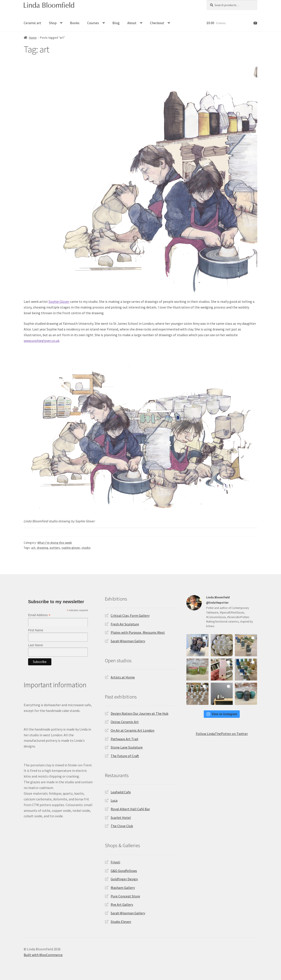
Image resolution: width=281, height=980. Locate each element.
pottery (55, 548)
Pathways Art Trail (124, 739)
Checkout (157, 23)
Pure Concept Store (125, 896)
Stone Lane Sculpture (127, 747)
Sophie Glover (59, 301)
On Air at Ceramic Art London (132, 730)
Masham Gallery (123, 888)
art (33, 548)
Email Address (39, 615)
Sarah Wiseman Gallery (128, 641)
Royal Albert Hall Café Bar (130, 809)
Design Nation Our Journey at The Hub (140, 713)
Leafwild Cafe (121, 792)
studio (86, 548)
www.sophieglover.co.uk (41, 341)
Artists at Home (123, 677)
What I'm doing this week (55, 543)
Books (75, 23)
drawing (42, 548)
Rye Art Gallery (122, 904)
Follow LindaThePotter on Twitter (222, 734)
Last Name (36, 645)
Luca (114, 800)
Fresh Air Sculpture (125, 624)
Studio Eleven (121, 922)
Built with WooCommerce (43, 955)
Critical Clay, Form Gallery (130, 615)
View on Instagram (222, 714)
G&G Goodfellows (124, 871)
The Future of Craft (125, 756)
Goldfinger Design (124, 879)
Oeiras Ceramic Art (125, 722)
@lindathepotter (217, 603)
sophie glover (71, 548)
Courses (93, 23)
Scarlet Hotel (121, 818)
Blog (116, 23)
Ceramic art (32, 23)
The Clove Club (122, 826)
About (132, 23)
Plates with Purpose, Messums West (138, 632)
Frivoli (115, 862)
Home (33, 38)
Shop (53, 23)
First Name (36, 630)
